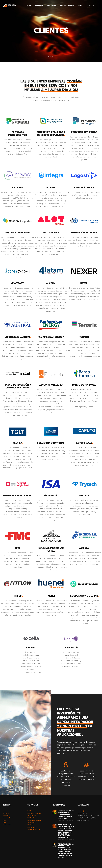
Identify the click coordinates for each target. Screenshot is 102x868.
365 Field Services (33, 818)
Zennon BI (6, 813)
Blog (4, 820)
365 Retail (30, 825)
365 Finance (31, 822)
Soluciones (6, 816)
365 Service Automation (35, 820)
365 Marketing (32, 816)
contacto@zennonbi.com (85, 811)
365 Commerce (32, 827)
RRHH (4, 822)
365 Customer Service (34, 813)
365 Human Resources (34, 829)
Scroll (51, 59)
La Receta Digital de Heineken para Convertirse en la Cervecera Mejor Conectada (66, 814)
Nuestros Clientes (8, 818)
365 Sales (30, 811)
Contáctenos (7, 825)
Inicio (4, 811)
